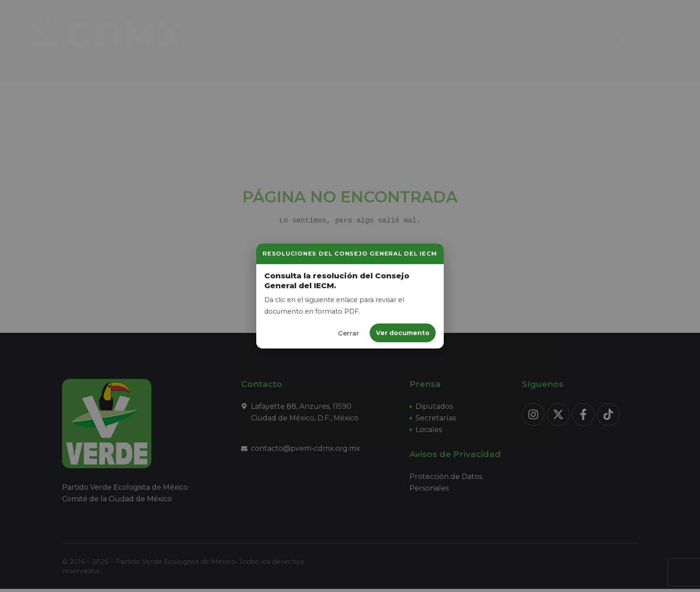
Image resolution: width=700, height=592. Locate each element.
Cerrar (348, 333)
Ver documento (403, 333)
